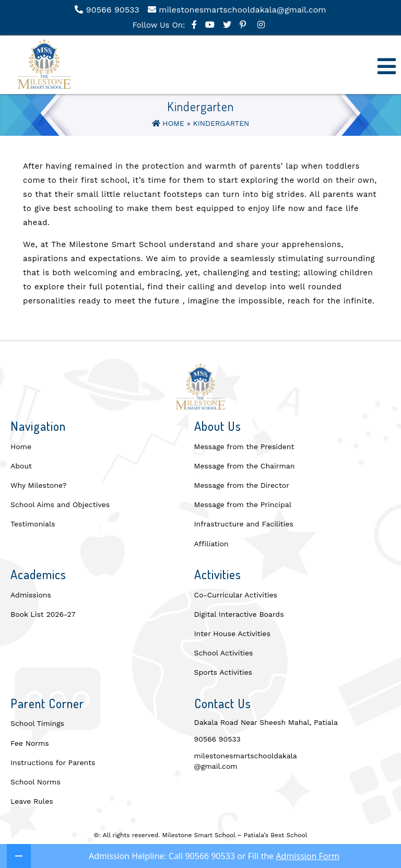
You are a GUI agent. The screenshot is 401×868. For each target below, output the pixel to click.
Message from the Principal (243, 505)
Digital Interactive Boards (239, 614)
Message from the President (244, 447)
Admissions (31, 595)
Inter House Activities (232, 634)
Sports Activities (223, 672)
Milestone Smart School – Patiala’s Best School (235, 835)
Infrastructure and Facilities (244, 524)
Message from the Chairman (245, 466)
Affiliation (211, 544)
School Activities (224, 653)
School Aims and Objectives (60, 505)
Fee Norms (30, 743)
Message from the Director (242, 485)
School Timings (37, 723)
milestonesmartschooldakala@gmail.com (246, 761)
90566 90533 (217, 739)
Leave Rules (32, 801)
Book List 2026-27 (43, 614)
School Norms (36, 782)
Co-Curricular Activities (236, 595)
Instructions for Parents (53, 763)
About (21, 466)
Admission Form (308, 856)
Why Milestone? (38, 485)
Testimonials (33, 524)
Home (168, 123)
